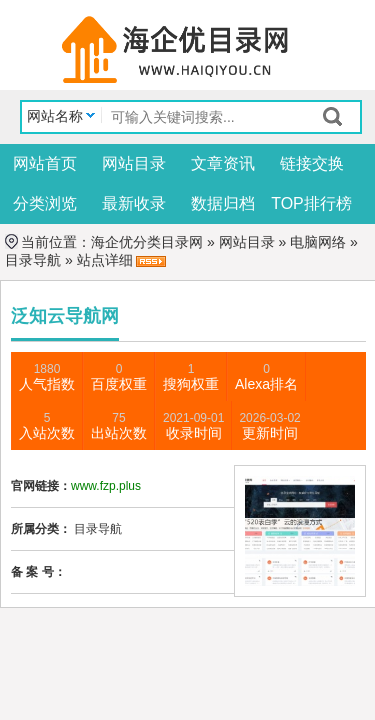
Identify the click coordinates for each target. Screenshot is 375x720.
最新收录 (134, 203)
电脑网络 (318, 242)
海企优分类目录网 (147, 242)
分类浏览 (45, 203)
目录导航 (33, 260)
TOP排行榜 (311, 203)
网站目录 (134, 163)
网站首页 (45, 163)
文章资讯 (223, 163)
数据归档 (223, 203)
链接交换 (312, 163)
